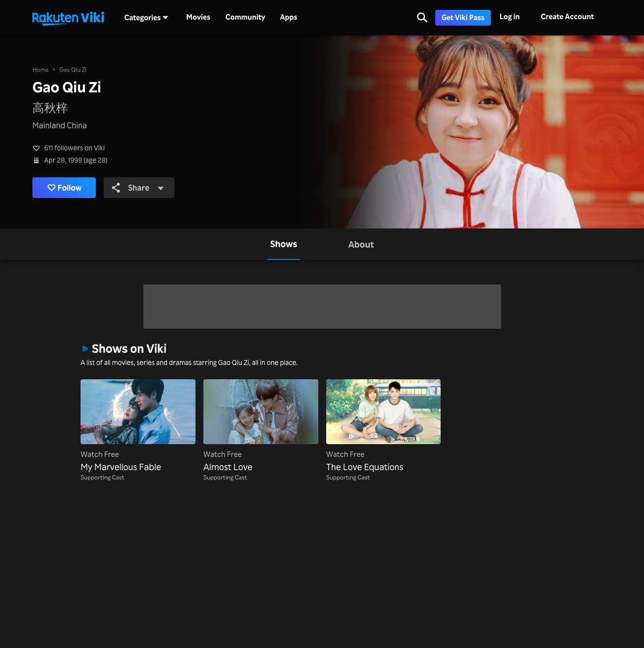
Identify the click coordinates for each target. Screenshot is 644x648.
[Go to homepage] (68, 18)
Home (41, 70)
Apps (289, 17)
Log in (510, 16)
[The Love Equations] (384, 426)
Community (245, 17)
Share (138, 187)
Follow (65, 188)
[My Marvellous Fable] (138, 426)
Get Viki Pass (463, 17)
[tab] (284, 244)
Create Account (567, 16)
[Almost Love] (261, 426)
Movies (198, 17)
